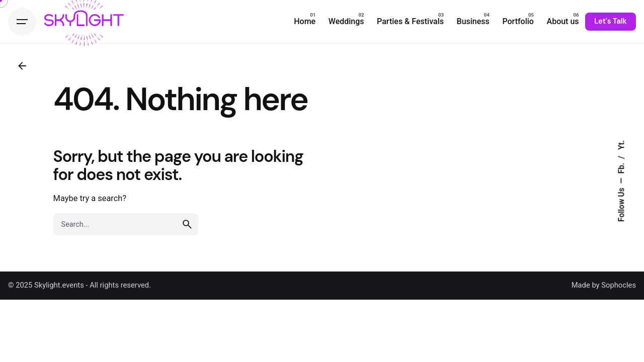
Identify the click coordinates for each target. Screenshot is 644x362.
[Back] (22, 66)
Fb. (622, 167)
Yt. (622, 145)
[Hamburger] (22, 22)
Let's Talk (610, 21)
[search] (187, 224)
